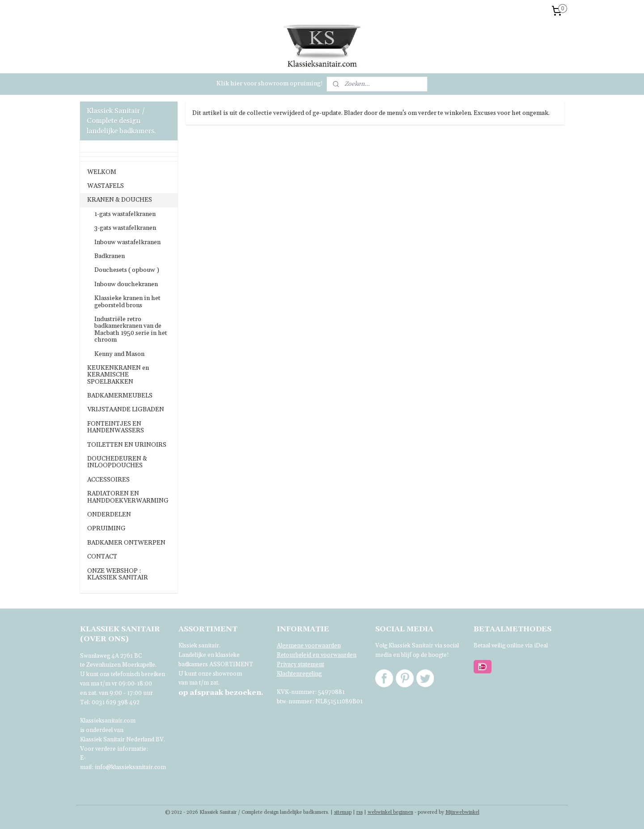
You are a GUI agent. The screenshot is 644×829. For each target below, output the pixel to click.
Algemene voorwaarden (309, 646)
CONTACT (102, 557)
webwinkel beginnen (390, 812)
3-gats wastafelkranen (125, 228)
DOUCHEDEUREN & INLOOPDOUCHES (117, 462)
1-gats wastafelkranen (125, 214)
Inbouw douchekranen (126, 284)
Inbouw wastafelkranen (127, 242)
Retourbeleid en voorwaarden (317, 655)
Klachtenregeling (299, 674)
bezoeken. (221, 693)
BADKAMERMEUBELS (120, 396)
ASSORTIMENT (231, 664)
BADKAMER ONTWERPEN (126, 543)
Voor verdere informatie (113, 749)
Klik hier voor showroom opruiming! (270, 84)
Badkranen (110, 256)
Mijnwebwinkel (462, 812)
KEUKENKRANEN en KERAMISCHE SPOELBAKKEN (118, 375)
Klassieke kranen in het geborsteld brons (127, 302)
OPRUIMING (106, 529)
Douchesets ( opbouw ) (127, 270)
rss (360, 812)
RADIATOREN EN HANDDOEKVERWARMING (128, 497)
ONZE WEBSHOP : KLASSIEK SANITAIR (118, 574)
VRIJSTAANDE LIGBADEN (126, 410)
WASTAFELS (106, 186)
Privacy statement (301, 664)
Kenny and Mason (119, 354)
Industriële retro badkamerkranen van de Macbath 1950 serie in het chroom (131, 330)
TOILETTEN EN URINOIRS (127, 445)
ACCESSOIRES (108, 480)
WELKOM (102, 172)
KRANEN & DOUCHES (120, 200)
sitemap (343, 812)
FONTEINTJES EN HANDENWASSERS (116, 427)
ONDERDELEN (109, 515)
